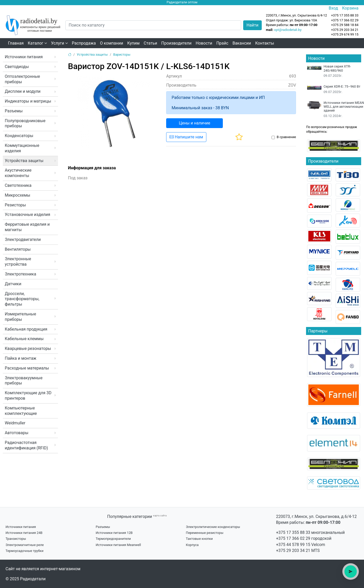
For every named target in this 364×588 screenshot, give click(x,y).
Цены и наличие (194, 123)
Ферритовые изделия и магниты (27, 227)
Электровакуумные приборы (24, 381)
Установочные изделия (28, 215)
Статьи (150, 43)
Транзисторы (16, 539)
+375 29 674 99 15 (345, 34)
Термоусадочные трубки (25, 551)
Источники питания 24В (24, 533)
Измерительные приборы (21, 317)
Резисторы (15, 205)
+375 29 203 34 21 (345, 30)
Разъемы (14, 111)
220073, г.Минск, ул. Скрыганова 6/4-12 (296, 15)
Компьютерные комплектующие (21, 411)
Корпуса (192, 545)
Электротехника (21, 274)
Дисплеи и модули (23, 91)
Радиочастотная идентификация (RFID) (27, 445)
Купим (133, 43)
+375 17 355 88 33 (293, 532)
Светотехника (18, 185)
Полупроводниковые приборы (25, 123)
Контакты (265, 43)
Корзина (350, 8)
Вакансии (242, 43)
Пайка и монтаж (21, 358)
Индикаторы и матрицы (28, 101)
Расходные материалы (27, 368)
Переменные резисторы (205, 533)
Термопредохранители (113, 539)
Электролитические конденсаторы (213, 527)
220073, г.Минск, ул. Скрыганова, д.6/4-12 (316, 516)
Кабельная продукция (26, 329)
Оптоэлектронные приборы (23, 79)
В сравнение (286, 137)
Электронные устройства (18, 262)
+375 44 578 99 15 (293, 545)
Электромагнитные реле (25, 545)
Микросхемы (18, 195)
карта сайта (160, 515)
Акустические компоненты (18, 173)
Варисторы (122, 54)
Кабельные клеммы (24, 339)
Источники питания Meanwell (118, 545)
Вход (333, 8)
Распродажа (84, 43)
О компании (112, 43)
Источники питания (24, 57)
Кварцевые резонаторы (28, 348)
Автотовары (17, 433)
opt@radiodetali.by (288, 30)
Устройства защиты (24, 161)
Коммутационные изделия (22, 148)
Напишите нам (186, 137)
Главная (16, 43)
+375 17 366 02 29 (293, 538)
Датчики (13, 284)
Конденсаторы (19, 136)
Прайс (222, 43)
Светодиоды (17, 67)
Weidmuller (15, 423)
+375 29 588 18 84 (345, 25)
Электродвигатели (23, 240)
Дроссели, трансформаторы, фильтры (22, 299)
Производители (176, 43)
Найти (252, 25)
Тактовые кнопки (200, 539)
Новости (204, 43)
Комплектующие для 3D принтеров (28, 396)
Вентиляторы (18, 249)
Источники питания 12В (114, 533)
